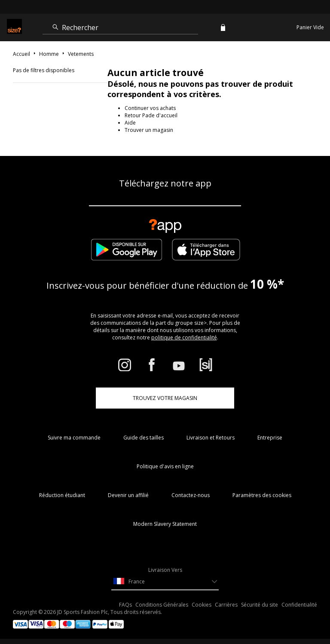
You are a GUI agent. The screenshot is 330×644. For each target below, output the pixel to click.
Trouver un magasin (149, 130)
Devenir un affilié (128, 495)
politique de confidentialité (184, 337)
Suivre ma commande (74, 438)
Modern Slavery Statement (165, 524)
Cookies (202, 605)
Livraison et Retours (211, 438)
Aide (130, 123)
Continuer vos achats (150, 108)
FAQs (125, 605)
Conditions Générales (162, 605)
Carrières (226, 605)
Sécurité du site (260, 605)
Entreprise (270, 438)
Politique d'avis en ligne (165, 466)
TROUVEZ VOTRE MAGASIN (165, 398)
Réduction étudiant (62, 495)
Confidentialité (299, 605)
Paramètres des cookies (262, 495)
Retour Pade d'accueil (151, 115)
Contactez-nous (191, 495)
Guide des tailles (144, 438)
